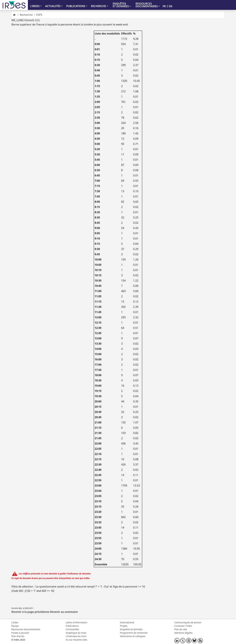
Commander (72, 629)
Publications (72, 626)
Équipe (15, 626)
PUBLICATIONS (76, 6)
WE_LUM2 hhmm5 (23, 20)
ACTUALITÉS (53, 6)
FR (164, 6)
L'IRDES (35, 6)
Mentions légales (184, 633)
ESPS (39, 15)
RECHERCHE (98, 6)
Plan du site (181, 629)
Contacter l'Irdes (183, 626)
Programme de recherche (134, 633)
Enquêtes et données (131, 629)
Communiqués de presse (188, 622)
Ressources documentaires (26, 629)
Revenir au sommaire (64, 612)
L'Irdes (15, 622)
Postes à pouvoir (20, 633)
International (127, 622)
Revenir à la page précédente (30, 612)
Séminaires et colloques (133, 636)
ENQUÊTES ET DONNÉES (121, 5)
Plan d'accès (18, 636)
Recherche (26, 15)
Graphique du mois (76, 633)
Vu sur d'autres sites (77, 640)
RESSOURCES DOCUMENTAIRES (147, 5)
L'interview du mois (76, 636)
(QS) (37, 20)
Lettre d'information (77, 622)
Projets (124, 626)
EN (171, 6)
